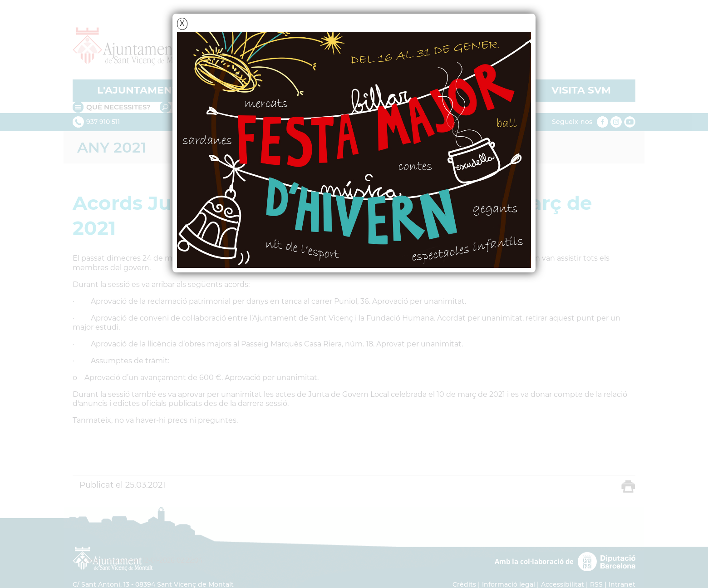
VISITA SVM (581, 90)
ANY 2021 (112, 147)
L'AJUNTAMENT (138, 90)
